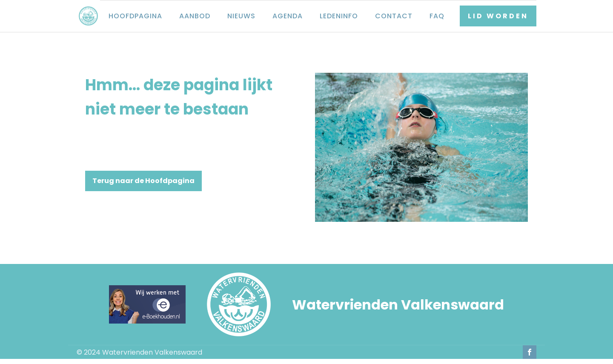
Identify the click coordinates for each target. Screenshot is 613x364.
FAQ (437, 16)
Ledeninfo (339, 16)
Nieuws (241, 16)
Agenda (288, 16)
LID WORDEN (498, 16)
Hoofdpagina (135, 16)
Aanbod (195, 16)
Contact (394, 16)
